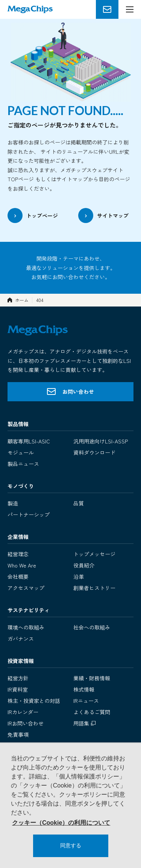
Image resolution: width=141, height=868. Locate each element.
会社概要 (18, 577)
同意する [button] (71, 845)
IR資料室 (18, 689)
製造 (13, 503)
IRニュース (86, 701)
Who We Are (22, 565)
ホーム (22, 300)
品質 (79, 503)
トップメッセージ (94, 554)
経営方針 (18, 678)
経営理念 (18, 554)
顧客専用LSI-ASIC (29, 441)
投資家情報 (21, 661)
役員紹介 (84, 565)
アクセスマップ (26, 588)
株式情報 (84, 689)
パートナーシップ (29, 514)
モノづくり (21, 486)
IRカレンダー (23, 712)
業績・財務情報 (92, 678)
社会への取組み (92, 627)
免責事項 (18, 734)
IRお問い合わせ (26, 723)
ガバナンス (21, 639)
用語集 (85, 723)
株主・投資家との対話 (34, 701)
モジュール (21, 452)
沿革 (79, 577)
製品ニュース (23, 464)
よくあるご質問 (92, 712)
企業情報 (18, 537)
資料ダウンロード (94, 452)
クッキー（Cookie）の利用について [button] (61, 823)
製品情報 (18, 424)
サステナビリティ (29, 610)
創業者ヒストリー (94, 588)
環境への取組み (26, 627)
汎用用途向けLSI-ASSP (101, 441)
